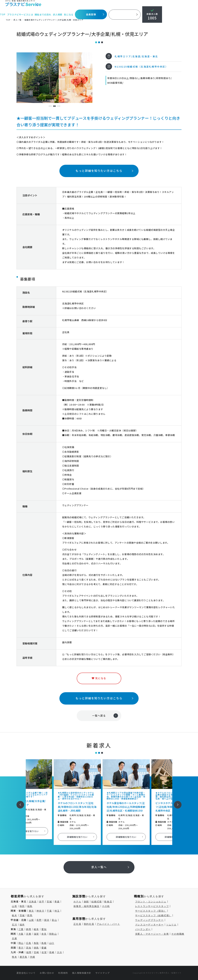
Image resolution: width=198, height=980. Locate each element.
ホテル (77, 902)
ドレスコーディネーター (149, 925)
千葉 (49, 911)
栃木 (15, 915)
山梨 (32, 920)
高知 (29, 948)
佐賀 (44, 952)
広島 (29, 943)
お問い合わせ (47, 973)
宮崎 (36, 952)
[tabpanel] (54, 78)
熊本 (15, 957)
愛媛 (44, 948)
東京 (32, 911)
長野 (39, 920)
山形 (15, 906)
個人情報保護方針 (82, 973)
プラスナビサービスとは (20, 14)
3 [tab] (59, 106)
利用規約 (63, 973)
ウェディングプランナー (149, 920)
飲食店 (108, 902)
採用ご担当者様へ (125, 14)
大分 (60, 952)
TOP (3, 14)
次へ (176, 802)
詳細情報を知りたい (50, 831)
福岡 (29, 952)
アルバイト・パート (108, 924)
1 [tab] (50, 106)
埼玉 (57, 911)
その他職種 (178, 934)
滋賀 (36, 934)
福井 (22, 925)
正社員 (77, 924)
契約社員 (89, 924)
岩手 (42, 902)
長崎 (52, 952)
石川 (15, 925)
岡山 (21, 943)
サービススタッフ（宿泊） (151, 911)
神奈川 (40, 911)
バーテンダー (143, 929)
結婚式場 (97, 902)
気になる (69, 14)
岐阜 (36, 929)
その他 (106, 906)
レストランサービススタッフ (152, 906)
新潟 (47, 920)
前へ (18, 802)
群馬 (30, 915)
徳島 (36, 948)
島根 (44, 943)
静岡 (29, 929)
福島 (30, 906)
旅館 (86, 902)
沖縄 (33, 957)
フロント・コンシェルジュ (151, 902)
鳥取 (36, 943)
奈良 (44, 934)
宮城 (49, 902)
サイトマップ (103, 973)
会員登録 (91, 14)
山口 (52, 943)
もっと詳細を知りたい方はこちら (99, 171)
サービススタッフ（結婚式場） (153, 915)
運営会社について (26, 973)
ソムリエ (171, 925)
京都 (29, 934)
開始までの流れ (43, 14)
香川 (21, 948)
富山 (54, 920)
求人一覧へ (99, 867)
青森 (57, 902)
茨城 (22, 915)
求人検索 (58, 14)
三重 (21, 929)
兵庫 (15, 938)
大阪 (21, 934)
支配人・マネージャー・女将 (152, 934)
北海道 (33, 902)
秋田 (22, 906)
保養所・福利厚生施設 (86, 906)
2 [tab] (54, 106)
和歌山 (53, 934)
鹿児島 (24, 957)
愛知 (44, 929)
